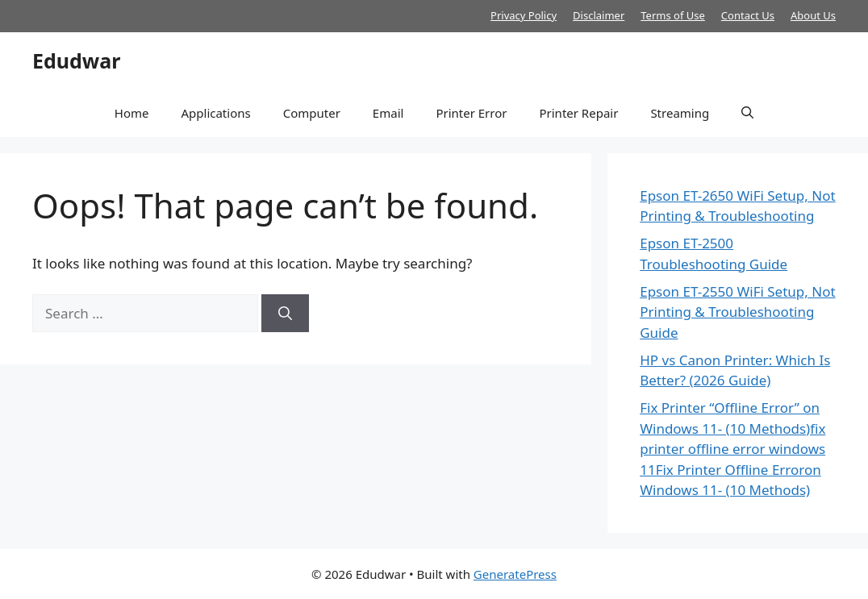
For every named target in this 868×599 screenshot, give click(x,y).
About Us (813, 15)
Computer (312, 113)
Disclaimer (599, 15)
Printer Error (471, 113)
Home (132, 113)
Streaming (680, 113)
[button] (747, 113)
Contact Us (748, 15)
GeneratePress (515, 574)
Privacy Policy (524, 15)
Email (388, 113)
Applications (215, 113)
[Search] (285, 314)
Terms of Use (673, 15)
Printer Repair (578, 113)
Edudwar (76, 60)
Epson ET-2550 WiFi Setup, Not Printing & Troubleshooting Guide (737, 312)
